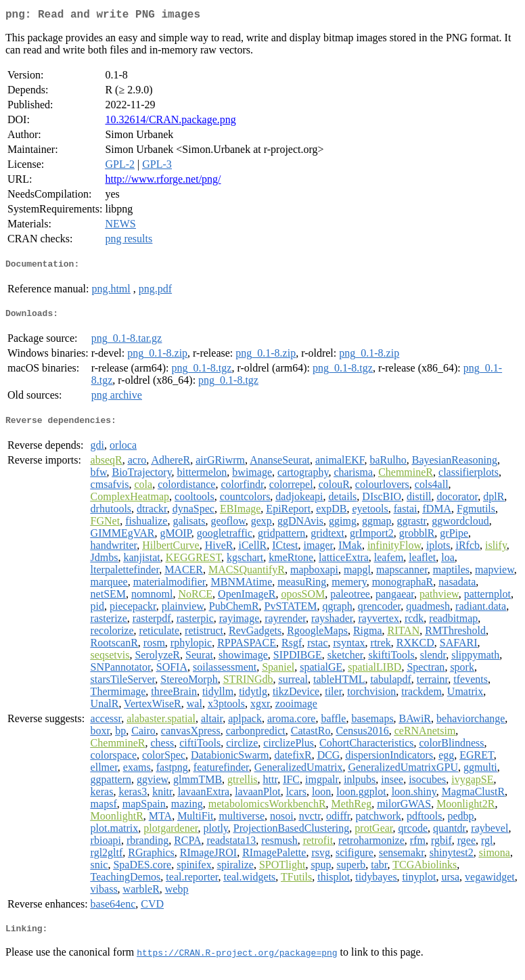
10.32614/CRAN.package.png (170, 122)
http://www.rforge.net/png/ (163, 182)
